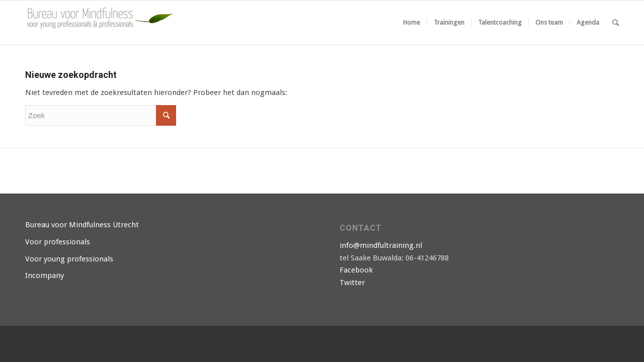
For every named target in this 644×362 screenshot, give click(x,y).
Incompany (45, 276)
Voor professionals (58, 242)
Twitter (352, 283)
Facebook (356, 270)
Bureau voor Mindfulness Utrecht (82, 225)
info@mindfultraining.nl (381, 245)
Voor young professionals (69, 259)
